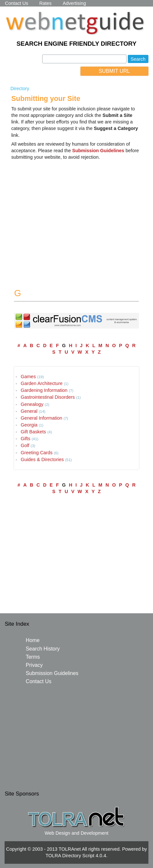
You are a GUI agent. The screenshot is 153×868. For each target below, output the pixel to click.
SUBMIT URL (114, 71)
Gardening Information (44, 390)
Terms (33, 657)
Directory (20, 88)
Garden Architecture (42, 383)
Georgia (29, 425)
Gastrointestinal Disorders (48, 397)
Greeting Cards (37, 453)
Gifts (25, 439)
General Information (41, 418)
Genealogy (32, 404)
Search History (43, 649)
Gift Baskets (33, 432)
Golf (25, 445)
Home (33, 640)
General (29, 411)
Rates (45, 3)
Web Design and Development (77, 833)
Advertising (74, 3)
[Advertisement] (76, 217)
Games (28, 377)
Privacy (34, 665)
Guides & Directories (42, 459)
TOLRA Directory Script (70, 856)
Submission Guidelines (52, 673)
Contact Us (17, 3)
